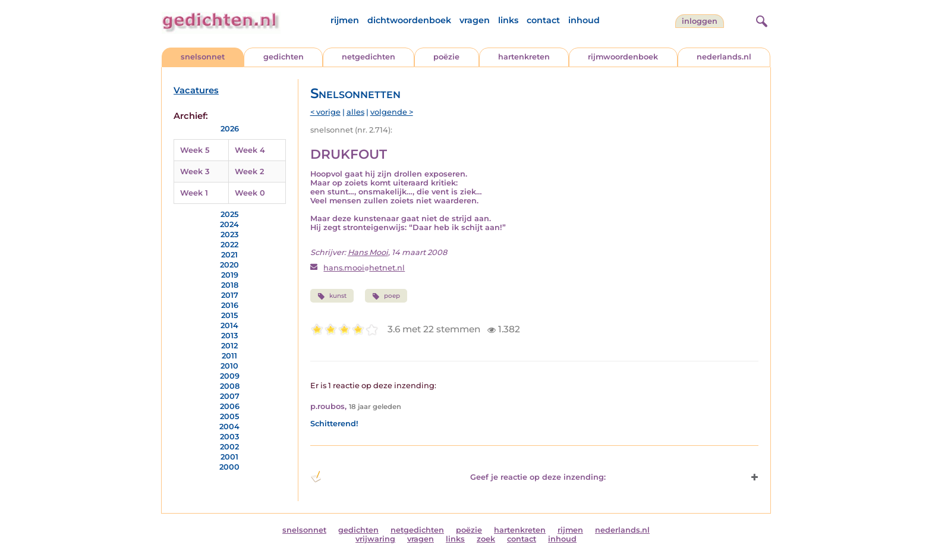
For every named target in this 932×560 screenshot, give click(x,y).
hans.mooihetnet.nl (364, 268)
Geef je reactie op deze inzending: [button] (458, 477)
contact (543, 20)
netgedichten (369, 57)
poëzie (446, 57)
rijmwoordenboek (623, 57)
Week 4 (250, 150)
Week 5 (195, 150)
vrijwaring (375, 539)
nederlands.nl (724, 57)
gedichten (284, 57)
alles (355, 112)
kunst (332, 296)
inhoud (584, 20)
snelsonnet (203, 57)
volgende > (392, 112)
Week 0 (250, 193)
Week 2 (249, 172)
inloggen (700, 21)
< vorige (325, 112)
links (508, 20)
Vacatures (196, 90)
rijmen (345, 20)
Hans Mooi (368, 252)
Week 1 (194, 193)
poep (386, 296)
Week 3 (195, 172)
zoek (486, 539)
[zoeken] (760, 20)
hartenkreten (524, 57)
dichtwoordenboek (409, 20)
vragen (475, 20)
